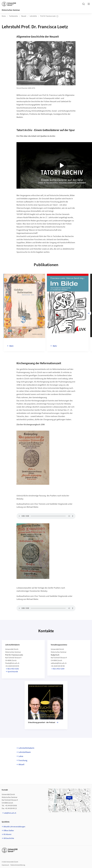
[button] (88, 791)
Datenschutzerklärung (18, 865)
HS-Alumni (7, 834)
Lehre (21, 756)
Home (4, 16)
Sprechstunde (13, 672)
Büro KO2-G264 (59, 669)
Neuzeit (24, 16)
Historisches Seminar (11, 10)
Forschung (23, 760)
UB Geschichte (9, 838)
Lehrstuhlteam (25, 752)
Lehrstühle (33, 16)
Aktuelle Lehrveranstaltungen (14, 827)
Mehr (11, 346)
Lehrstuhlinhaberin (26, 748)
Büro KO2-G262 (13, 669)
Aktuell (21, 765)
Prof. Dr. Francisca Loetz (49, 16)
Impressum (5, 865)
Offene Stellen (9, 831)
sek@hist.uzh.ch (10, 813)
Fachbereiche (13, 16)
